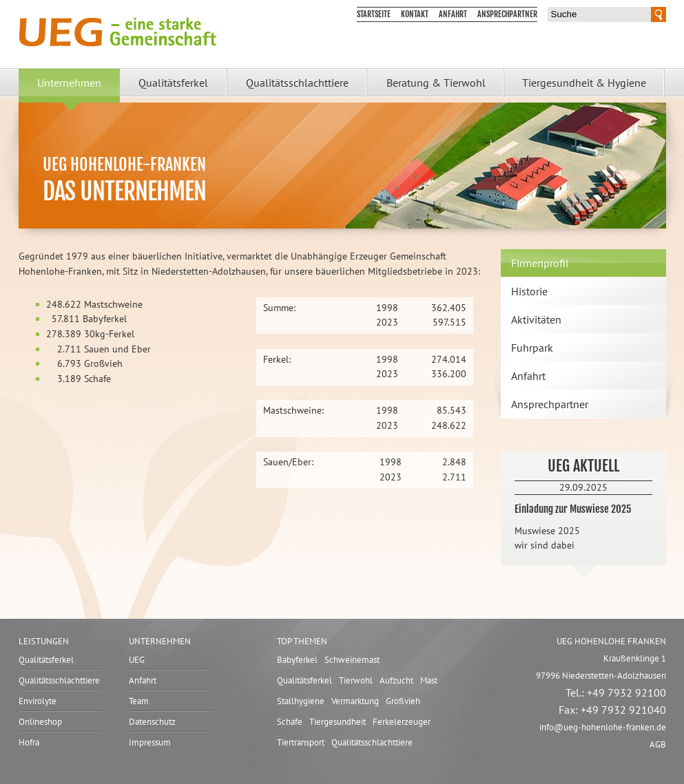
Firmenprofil (540, 263)
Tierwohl (356, 680)
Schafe (290, 722)
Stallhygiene (301, 701)
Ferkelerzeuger (402, 722)
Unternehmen (69, 83)
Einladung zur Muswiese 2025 (573, 509)
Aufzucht (396, 680)
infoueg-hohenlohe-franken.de (603, 727)
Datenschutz (152, 722)
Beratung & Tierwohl (436, 83)
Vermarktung (355, 701)
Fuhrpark (532, 348)
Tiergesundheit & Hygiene (584, 83)
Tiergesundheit (338, 722)
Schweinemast (352, 660)
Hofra (29, 742)
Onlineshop (40, 722)
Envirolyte (38, 701)
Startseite (374, 14)
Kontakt (415, 14)
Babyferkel (297, 660)
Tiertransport (301, 742)
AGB (658, 744)
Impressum (150, 742)
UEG (137, 660)
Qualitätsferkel (173, 83)
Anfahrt (453, 14)
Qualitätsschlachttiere (297, 83)
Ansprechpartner (507, 14)
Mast (429, 680)
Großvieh (403, 701)
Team (139, 701)
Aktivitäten (536, 319)
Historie (529, 291)
